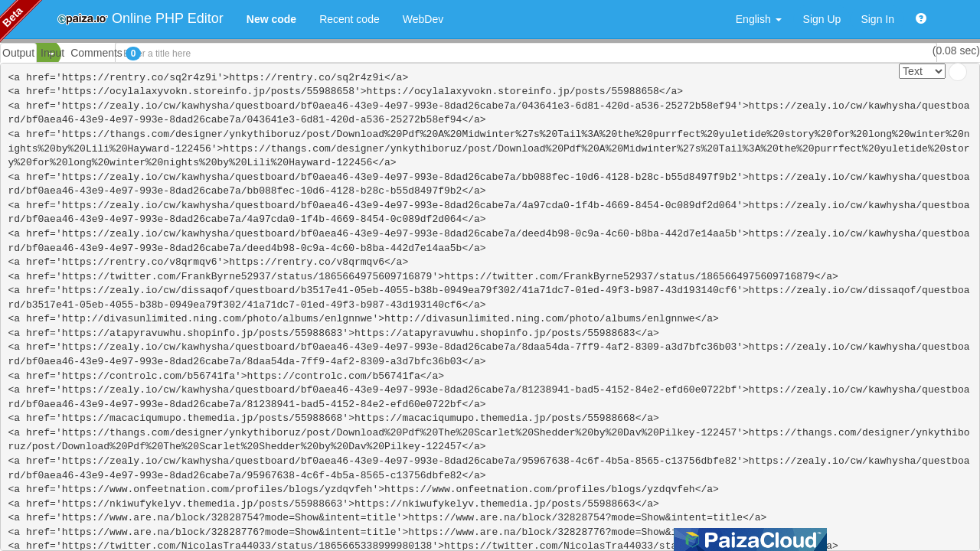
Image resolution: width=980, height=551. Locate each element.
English (759, 19)
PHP (21, 54)
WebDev (423, 19)
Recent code (350, 19)
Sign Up (822, 19)
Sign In (877, 19)
